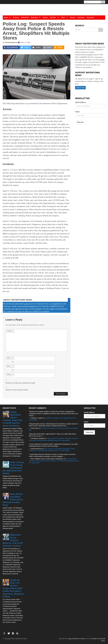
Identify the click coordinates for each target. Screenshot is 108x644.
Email (10, 367)
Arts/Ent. (55, 17)
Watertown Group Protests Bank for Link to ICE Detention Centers (13, 540)
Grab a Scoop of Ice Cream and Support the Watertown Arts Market (13, 468)
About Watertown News (18, 300)
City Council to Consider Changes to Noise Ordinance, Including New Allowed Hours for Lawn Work (54, 461)
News (8, 17)
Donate (73, 17)
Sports (45, 17)
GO (103, 2)
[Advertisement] (91, 143)
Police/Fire (25, 17)
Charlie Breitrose (11, 42)
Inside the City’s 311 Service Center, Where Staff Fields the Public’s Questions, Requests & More (13, 588)
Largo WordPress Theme (76, 639)
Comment (10, 331)
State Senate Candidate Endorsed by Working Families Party (13, 500)
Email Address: (81, 102)
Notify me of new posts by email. (17, 390)
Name (10, 358)
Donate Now (80, 88)
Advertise (81, 17)
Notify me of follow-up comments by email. (20, 383)
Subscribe (90, 17)
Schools (16, 17)
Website (9, 374)
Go (101, 30)
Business (36, 17)
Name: (77, 112)
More (65, 17)
